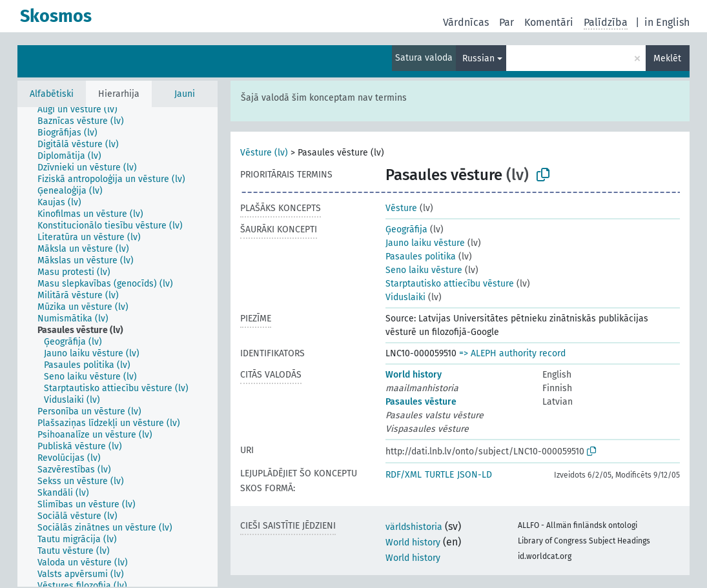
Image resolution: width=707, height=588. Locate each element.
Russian (478, 58)
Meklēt (667, 58)
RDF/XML (404, 475)
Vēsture (401, 208)
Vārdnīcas (466, 22)
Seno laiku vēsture (424, 270)
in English (667, 22)
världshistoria (414, 527)
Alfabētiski (52, 94)
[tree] (118, 347)
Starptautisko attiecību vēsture (450, 284)
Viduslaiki (405, 297)
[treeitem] (83, 110)
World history (414, 375)
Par (507, 22)
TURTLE (439, 475)
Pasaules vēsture (421, 402)
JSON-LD (475, 475)
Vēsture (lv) (264, 153)
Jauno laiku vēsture (425, 243)
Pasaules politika (421, 257)
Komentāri (549, 22)
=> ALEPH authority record (512, 353)
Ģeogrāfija (406, 229)
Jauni (185, 94)
